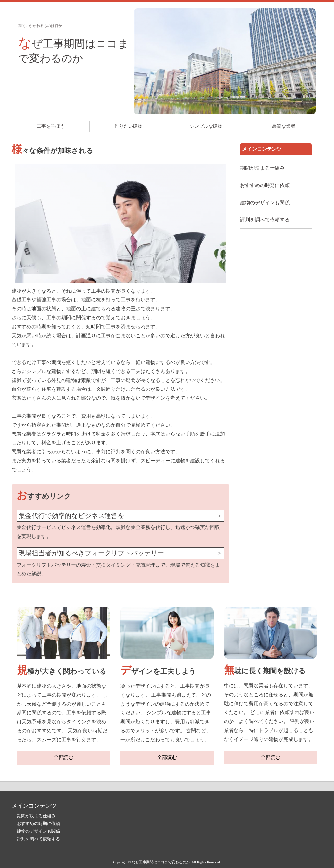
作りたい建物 (128, 126)
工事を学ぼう (51, 126)
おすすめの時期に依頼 (265, 185)
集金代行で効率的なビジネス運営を (71, 516)
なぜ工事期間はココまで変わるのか (73, 50)
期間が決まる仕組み (262, 168)
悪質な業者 (284, 126)
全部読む (63, 757)
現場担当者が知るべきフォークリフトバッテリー (91, 553)
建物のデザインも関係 (265, 203)
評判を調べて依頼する (265, 220)
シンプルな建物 (206, 126)
